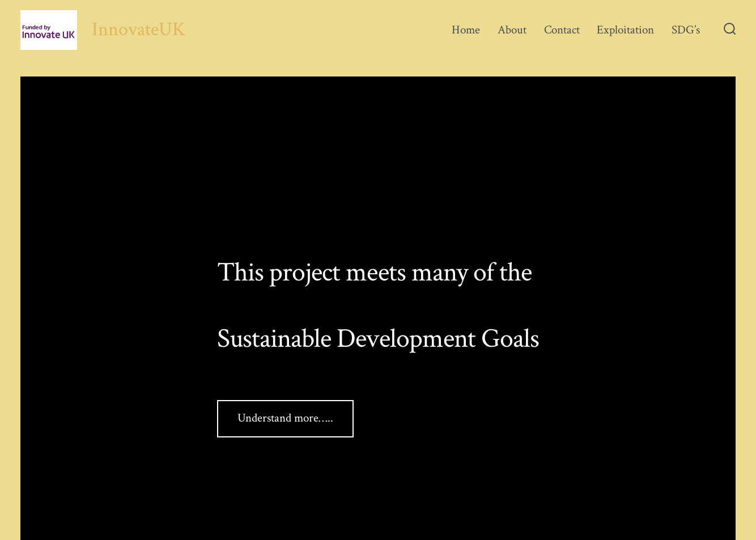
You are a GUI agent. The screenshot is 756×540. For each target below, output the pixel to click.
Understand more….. (285, 418)
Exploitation (625, 30)
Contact (562, 30)
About (512, 30)
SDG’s (686, 30)
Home (466, 30)
